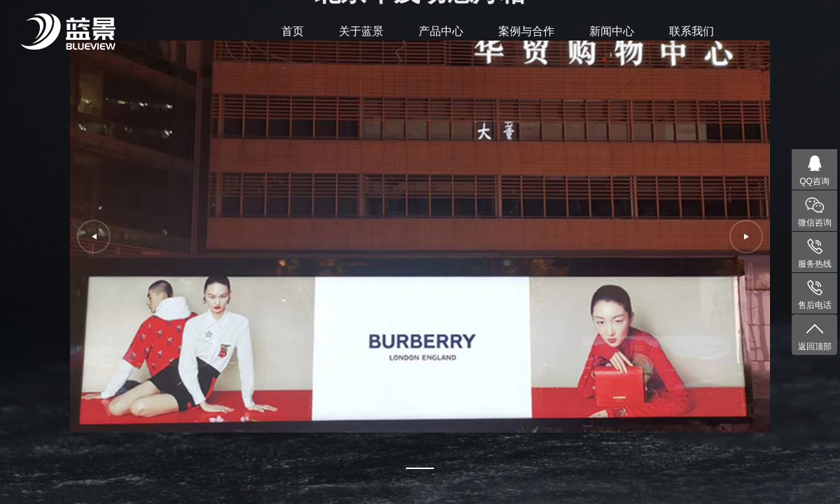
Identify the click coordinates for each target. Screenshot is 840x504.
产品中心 (441, 31)
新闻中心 (612, 31)
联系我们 (692, 31)
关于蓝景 (361, 31)
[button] (420, 468)
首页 (293, 31)
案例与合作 (526, 31)
